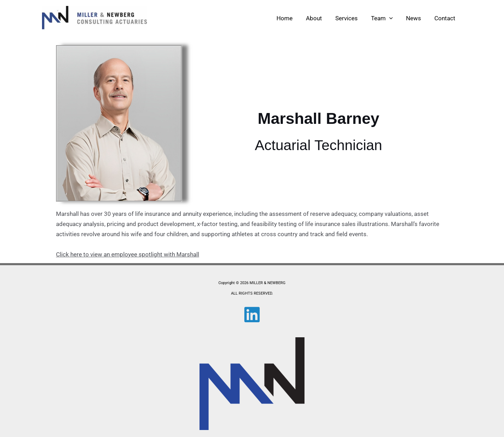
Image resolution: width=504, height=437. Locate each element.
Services (351, 18)
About (320, 18)
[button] (393, 18)
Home (292, 18)
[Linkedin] (252, 315)
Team (385, 18)
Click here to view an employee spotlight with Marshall (128, 254)
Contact (446, 18)
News (416, 18)
